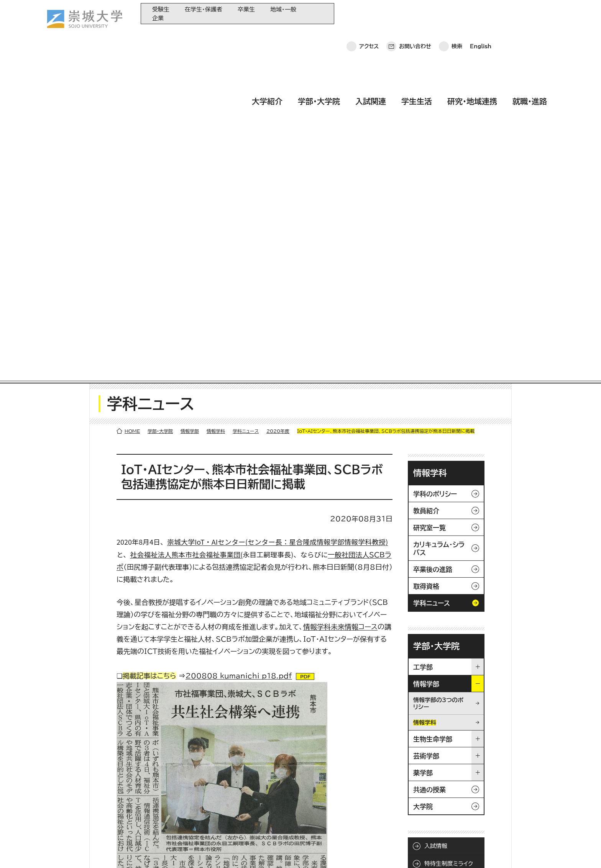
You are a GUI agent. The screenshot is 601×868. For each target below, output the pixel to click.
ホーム (47, 851)
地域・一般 (283, 9)
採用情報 (245, 851)
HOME (132, 97)
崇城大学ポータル (82, 799)
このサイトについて (155, 851)
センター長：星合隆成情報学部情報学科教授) (318, 207)
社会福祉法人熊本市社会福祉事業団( (186, 220)
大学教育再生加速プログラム (235, 781)
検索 (457, 13)
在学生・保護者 (204, 9)
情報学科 (216, 97)
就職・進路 (530, 36)
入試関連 (371, 36)
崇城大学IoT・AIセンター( (207, 207)
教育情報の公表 (221, 819)
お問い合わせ (415, 13)
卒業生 (246, 9)
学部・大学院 (319, 36)
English (481, 13)
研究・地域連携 (472, 36)
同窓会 (211, 769)
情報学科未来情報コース (340, 292)
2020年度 (278, 97)
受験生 (161, 9)
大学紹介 (267, 36)
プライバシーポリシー (93, 851)
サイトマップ (206, 851)
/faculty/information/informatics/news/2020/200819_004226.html (248, 643)
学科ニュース (246, 97)
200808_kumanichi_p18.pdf (239, 341)
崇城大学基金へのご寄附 (231, 794)
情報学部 (190, 97)
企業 (158, 18)
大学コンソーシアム (225, 807)
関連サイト (215, 832)
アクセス (369, 13)
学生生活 (417, 36)
